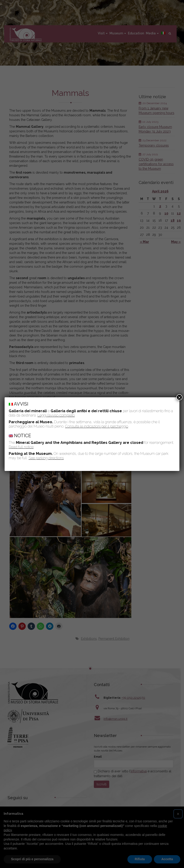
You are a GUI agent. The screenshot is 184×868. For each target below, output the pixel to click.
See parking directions (46, 458)
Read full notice (21, 447)
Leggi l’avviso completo (56, 415)
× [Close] (179, 397)
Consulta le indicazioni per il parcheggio (97, 426)
